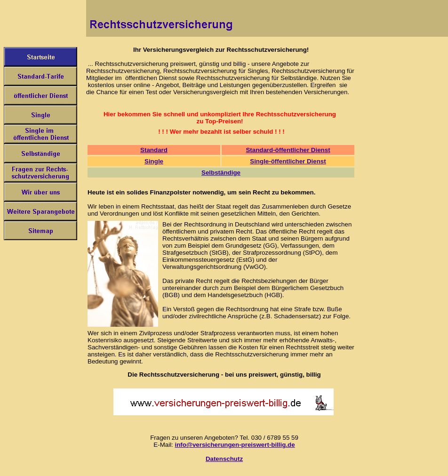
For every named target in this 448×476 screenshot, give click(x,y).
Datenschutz (224, 459)
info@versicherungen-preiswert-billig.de (235, 445)
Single (154, 161)
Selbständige (221, 173)
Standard (154, 150)
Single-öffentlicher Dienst (288, 161)
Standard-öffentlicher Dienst (288, 150)
